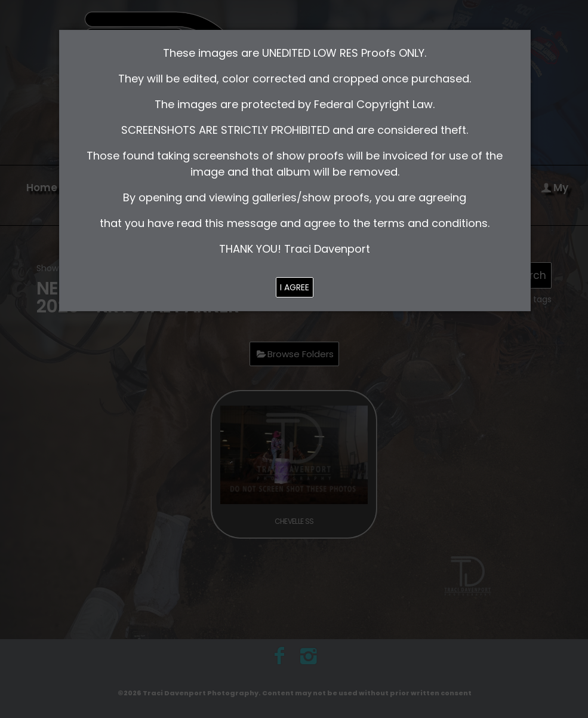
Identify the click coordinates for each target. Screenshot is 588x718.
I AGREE (295, 287)
